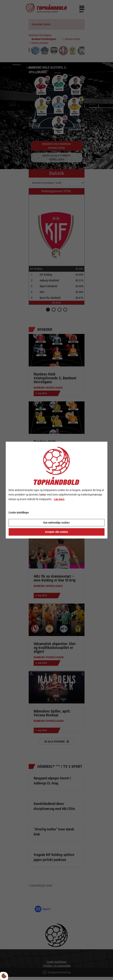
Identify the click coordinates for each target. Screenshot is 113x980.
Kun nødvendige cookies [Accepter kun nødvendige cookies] (56, 523)
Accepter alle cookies (56, 532)
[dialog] (56, 490)
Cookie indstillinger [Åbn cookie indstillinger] (19, 513)
